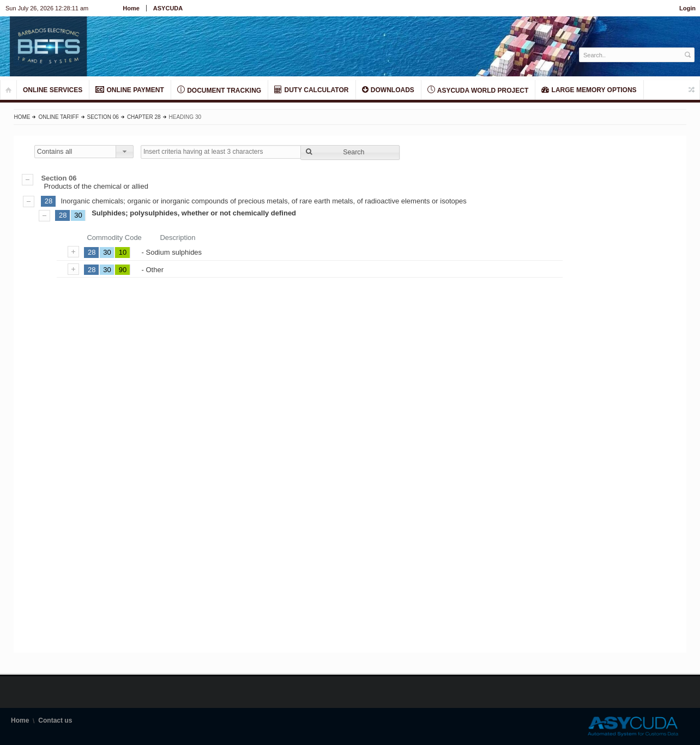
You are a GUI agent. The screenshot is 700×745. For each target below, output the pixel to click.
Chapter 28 (144, 117)
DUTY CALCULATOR (311, 90)
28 (49, 201)
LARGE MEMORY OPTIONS (589, 90)
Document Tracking (219, 90)
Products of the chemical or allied (350, 182)
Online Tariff (58, 117)
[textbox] (631, 55)
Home (131, 8)
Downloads (388, 90)
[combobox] (84, 152)
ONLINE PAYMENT (130, 90)
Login (687, 8)
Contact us (55, 720)
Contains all (55, 152)
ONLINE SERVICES (53, 90)
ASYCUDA (168, 8)
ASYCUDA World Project (478, 90)
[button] (350, 152)
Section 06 (103, 117)
